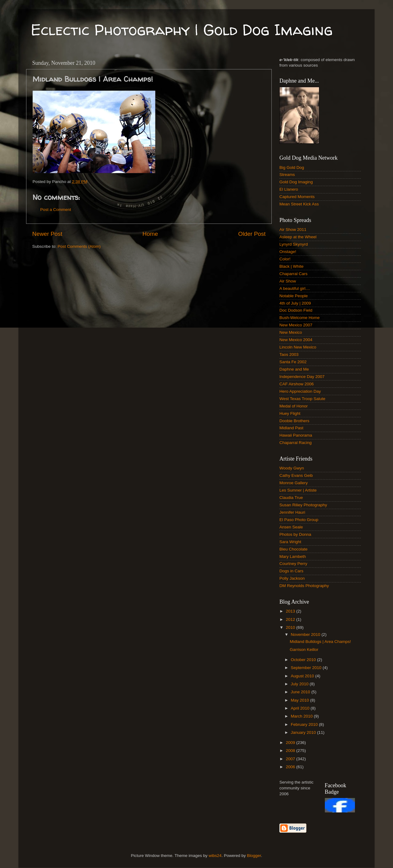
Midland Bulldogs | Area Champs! (320, 642)
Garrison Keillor (304, 650)
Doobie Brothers (294, 421)
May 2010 (300, 700)
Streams (287, 175)
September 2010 (307, 668)
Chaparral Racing (296, 443)
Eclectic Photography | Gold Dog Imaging (182, 30)
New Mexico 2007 (296, 325)
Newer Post (47, 234)
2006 (291, 767)
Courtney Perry (293, 564)
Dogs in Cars (291, 571)
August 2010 (303, 676)
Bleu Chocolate (294, 549)
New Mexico (291, 332)
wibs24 (215, 856)
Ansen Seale (291, 527)
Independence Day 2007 (302, 377)
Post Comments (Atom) (79, 246)
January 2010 (304, 732)
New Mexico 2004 (296, 340)
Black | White (292, 266)
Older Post (252, 234)
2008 (291, 751)
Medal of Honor (294, 406)
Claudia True (291, 498)
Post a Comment (56, 210)
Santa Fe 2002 (293, 362)
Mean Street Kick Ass (299, 204)
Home (150, 234)
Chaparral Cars (294, 274)
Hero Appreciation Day (300, 391)
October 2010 (304, 660)
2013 (291, 611)
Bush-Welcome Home (300, 318)
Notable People (294, 296)
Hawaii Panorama (296, 435)
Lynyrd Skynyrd (294, 244)
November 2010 (306, 634)
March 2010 (302, 716)
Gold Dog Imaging (296, 182)
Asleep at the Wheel (298, 237)
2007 (291, 759)
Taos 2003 (289, 354)
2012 (291, 619)
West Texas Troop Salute (302, 399)
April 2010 (301, 708)
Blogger (254, 856)
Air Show (288, 281)
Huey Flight (290, 413)
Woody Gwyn (292, 468)
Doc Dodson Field (296, 310)
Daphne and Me (294, 369)
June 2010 (301, 692)
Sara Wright (290, 542)
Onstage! (288, 252)
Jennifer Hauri (292, 512)
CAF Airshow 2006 (297, 384)
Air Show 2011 (293, 230)
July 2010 (300, 684)
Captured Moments (297, 197)
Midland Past (291, 428)
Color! (285, 259)
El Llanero (289, 189)
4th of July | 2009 (295, 303)
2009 (291, 743)
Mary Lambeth (293, 557)
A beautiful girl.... (295, 288)
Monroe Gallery (294, 483)
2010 (291, 627)
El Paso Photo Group (299, 520)
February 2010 (305, 724)
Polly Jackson (292, 578)
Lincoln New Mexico (298, 347)
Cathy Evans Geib (296, 475)
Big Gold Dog (292, 167)
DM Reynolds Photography (304, 586)
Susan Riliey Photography (303, 505)
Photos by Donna (295, 534)
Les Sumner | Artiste (298, 490)
